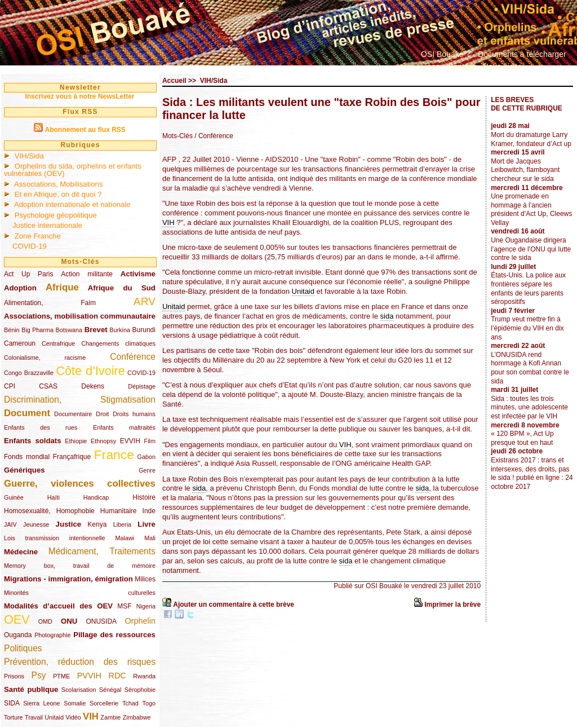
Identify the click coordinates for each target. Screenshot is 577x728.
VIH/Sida (29, 156)
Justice (68, 524)
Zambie (110, 717)
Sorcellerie (104, 703)
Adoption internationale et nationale (72, 204)
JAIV (10, 524)
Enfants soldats (33, 441)
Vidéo (73, 717)
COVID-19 (30, 246)
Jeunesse (36, 524)
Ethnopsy (103, 441)
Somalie (75, 703)
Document (27, 413)
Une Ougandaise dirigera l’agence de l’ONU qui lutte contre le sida (531, 249)
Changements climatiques (118, 343)
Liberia (122, 524)
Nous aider (502, 67)
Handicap (96, 497)
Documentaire (73, 414)
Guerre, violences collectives (80, 484)
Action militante (87, 274)
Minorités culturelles (80, 593)
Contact (461, 67)
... (532, 67)
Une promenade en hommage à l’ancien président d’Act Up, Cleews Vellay (531, 209)
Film (150, 441)
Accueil (174, 81)
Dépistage (142, 386)
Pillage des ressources (114, 635)
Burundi (144, 330)
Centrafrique (58, 343)
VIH (91, 716)
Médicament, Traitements (102, 551)
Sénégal (110, 690)
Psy (39, 675)
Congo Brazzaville (29, 373)
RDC (117, 676)
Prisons (14, 676)
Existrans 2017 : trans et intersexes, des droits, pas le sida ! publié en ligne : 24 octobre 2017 (532, 473)
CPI (10, 386)
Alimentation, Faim (50, 303)
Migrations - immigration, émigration (68, 579)
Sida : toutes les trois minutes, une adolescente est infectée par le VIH (529, 407)
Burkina (120, 330)
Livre (147, 524)
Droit (102, 414)
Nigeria (146, 606)
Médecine (21, 552)
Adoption (20, 288)
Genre (147, 470)
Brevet (96, 330)
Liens (430, 67)
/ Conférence (214, 136)
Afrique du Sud (122, 288)
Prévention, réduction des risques (80, 662)
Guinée (14, 497)
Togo (148, 703)
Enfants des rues (41, 427)
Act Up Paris (28, 274)
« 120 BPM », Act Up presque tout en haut (522, 438)
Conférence (133, 357)
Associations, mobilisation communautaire (80, 316)
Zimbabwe (137, 717)
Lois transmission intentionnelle (54, 538)
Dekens (93, 386)
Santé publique (31, 689)
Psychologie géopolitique (56, 215)
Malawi (125, 538)
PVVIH (89, 676)
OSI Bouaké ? (445, 54)
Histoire (144, 497)
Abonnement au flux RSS (85, 130)
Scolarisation (79, 690)
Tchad (130, 703)
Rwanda (144, 676)
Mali (150, 538)
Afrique (62, 287)
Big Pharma (37, 330)
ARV (145, 301)
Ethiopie (76, 441)
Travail (34, 717)
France (114, 455)
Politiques (23, 648)
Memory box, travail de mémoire (80, 566)
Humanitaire (119, 511)
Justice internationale (47, 225)
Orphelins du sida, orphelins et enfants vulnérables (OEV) (73, 170)
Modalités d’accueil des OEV (58, 606)
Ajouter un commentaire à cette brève (234, 605)
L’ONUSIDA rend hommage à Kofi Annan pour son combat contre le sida (530, 368)
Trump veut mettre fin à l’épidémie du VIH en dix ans (527, 328)
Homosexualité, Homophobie (49, 511)
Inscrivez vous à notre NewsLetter (79, 96)
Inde (149, 511)
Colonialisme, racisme (45, 358)
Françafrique (72, 457)
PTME (61, 676)
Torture (14, 717)
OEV (17, 619)
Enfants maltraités (124, 427)
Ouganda (18, 635)
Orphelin (140, 621)
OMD (45, 621)
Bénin (12, 330)
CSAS (48, 386)
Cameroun (20, 343)
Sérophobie (140, 690)
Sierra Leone (41, 703)
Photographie (52, 635)
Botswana (69, 330)
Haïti (54, 497)
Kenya (97, 524)
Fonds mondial (27, 457)
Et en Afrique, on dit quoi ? (58, 194)
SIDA (12, 703)
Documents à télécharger (522, 54)
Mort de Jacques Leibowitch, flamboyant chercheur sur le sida (525, 170)
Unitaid (54, 717)
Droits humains (134, 414)
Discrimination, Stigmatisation (80, 400)
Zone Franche (38, 236)
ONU (69, 621)
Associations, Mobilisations (59, 184)
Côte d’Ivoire (90, 371)
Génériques (25, 470)
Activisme (138, 274)
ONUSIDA (101, 621)
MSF (124, 606)
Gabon (147, 457)
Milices (145, 579)
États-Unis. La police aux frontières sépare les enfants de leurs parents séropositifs (528, 288)
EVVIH (130, 441)
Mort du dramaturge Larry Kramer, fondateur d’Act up (531, 139)
